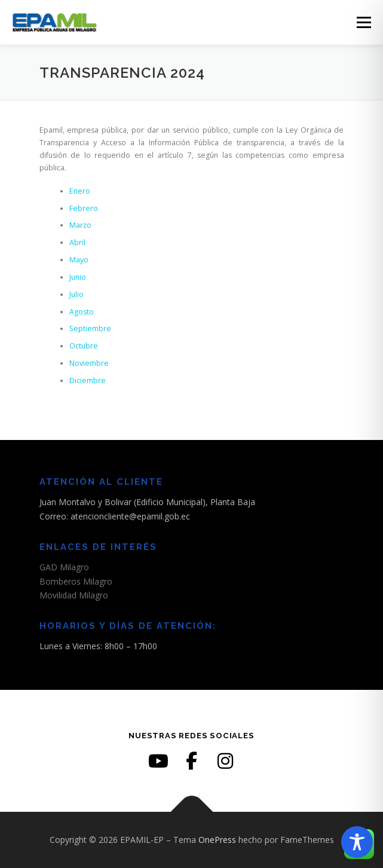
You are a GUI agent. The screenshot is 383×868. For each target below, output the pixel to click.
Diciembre (88, 380)
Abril (77, 242)
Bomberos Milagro (76, 581)
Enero (80, 191)
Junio (78, 277)
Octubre (84, 346)
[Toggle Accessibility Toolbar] (357, 842)
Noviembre (89, 363)
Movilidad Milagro (74, 595)
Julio (76, 294)
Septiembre (90, 328)
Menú (363, 22)
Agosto (82, 312)
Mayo (79, 260)
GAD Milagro (64, 567)
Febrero (84, 208)
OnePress (217, 840)
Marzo (80, 225)
